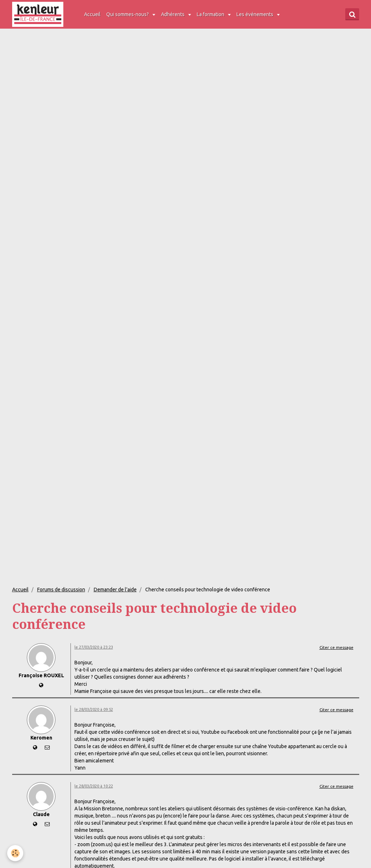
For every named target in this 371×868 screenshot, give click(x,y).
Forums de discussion (61, 590)
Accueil (92, 14)
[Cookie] (15, 853)
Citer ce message (336, 647)
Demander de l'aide (115, 590)
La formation (211, 14)
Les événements (255, 14)
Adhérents (173, 14)
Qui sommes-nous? (128, 14)
